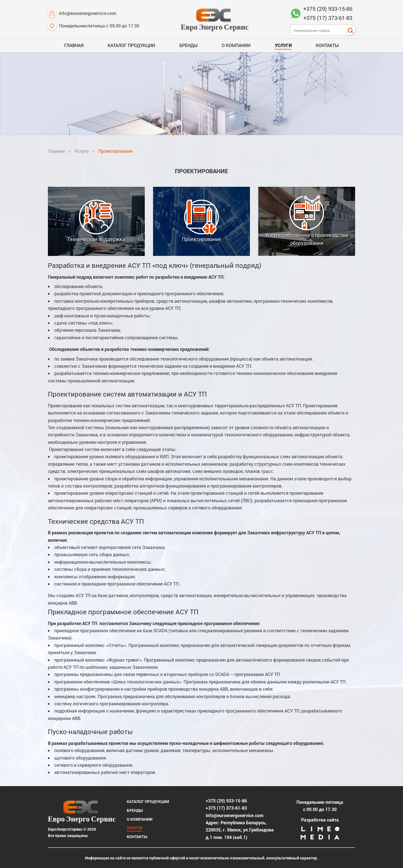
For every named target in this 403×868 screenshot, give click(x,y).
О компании (236, 45)
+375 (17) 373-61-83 (328, 18)
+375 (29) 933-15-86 (328, 9)
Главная (74, 45)
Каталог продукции (131, 45)
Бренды (188, 45)
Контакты (327, 45)
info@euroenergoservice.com (82, 13)
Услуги (283, 45)
